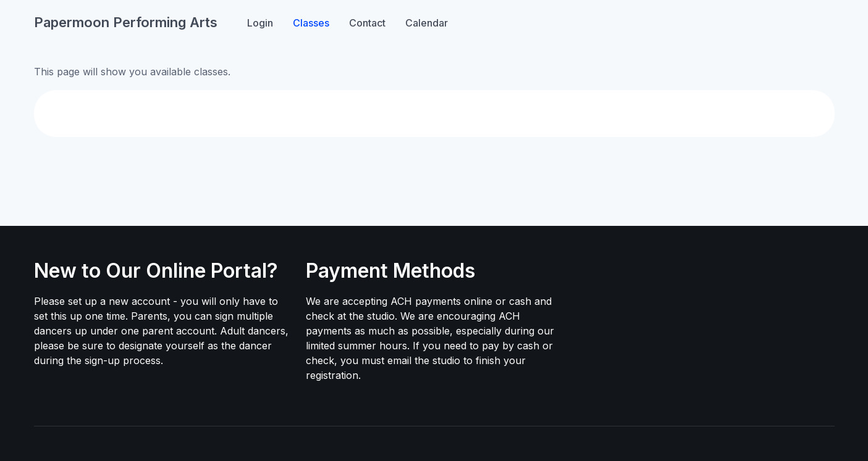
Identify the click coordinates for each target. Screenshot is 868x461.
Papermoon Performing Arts (126, 22)
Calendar (427, 23)
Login (260, 23)
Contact (367, 23)
